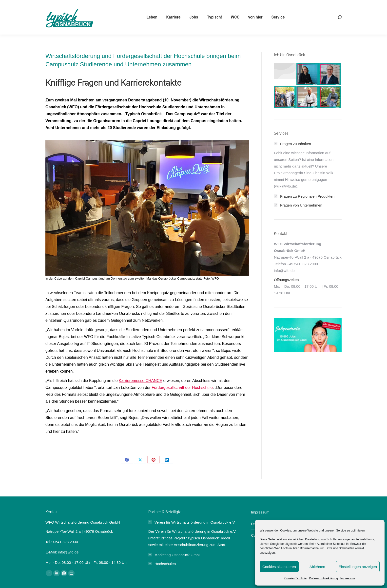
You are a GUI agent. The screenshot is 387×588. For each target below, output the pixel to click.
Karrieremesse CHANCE (140, 381)
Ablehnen (317, 567)
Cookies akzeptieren (279, 567)
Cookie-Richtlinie (295, 578)
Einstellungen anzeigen (358, 567)
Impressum (348, 578)
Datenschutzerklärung (323, 578)
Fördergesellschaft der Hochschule (182, 388)
